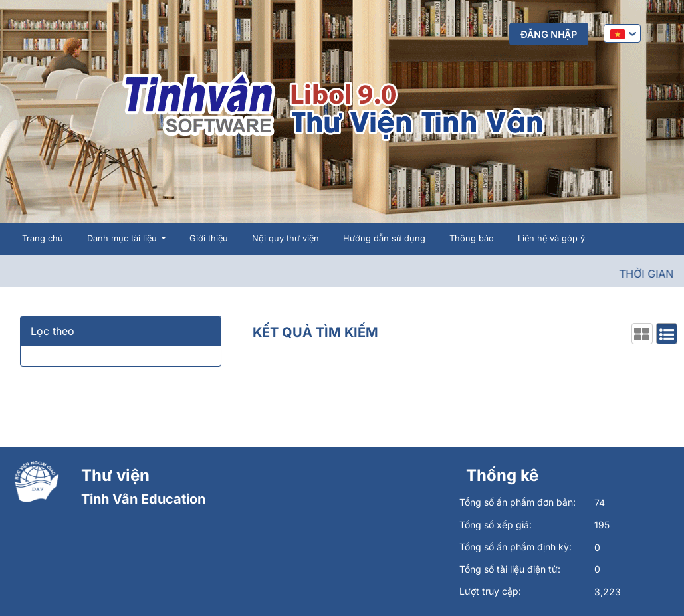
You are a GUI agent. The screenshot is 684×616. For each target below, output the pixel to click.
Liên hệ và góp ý (551, 238)
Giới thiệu (209, 238)
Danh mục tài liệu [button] (123, 238)
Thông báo (472, 238)
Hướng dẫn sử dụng (384, 238)
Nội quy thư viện (285, 238)
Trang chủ (43, 238)
